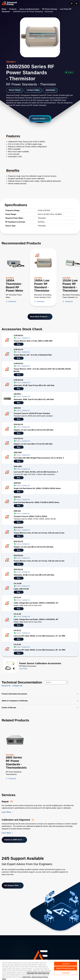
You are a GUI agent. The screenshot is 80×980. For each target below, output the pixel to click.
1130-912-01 (18, 364)
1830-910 (17, 483)
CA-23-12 (17, 630)
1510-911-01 (18, 424)
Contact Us (26, 338)
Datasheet (50, 90)
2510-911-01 (18, 541)
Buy (19, 344)
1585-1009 (18, 467)
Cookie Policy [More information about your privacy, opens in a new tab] (27, 977)
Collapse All (17, 686)
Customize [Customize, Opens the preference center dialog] (66, 973)
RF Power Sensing (50, 9)
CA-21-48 (17, 614)
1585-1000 (18, 453)
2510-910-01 (18, 527)
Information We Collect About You (38, 973)
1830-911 (17, 497)
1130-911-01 (18, 350)
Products (13, 9)
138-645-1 (17, 394)
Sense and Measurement (30, 9)
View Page (23, 669)
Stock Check (15, 90)
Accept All (66, 964)
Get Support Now (13, 886)
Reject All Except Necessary (66, 968)
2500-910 (17, 511)
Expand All (6, 686)
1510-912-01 (18, 439)
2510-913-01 (18, 570)
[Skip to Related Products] (2, 717)
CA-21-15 (17, 598)
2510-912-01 (18, 556)
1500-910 (17, 408)
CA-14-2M (17, 584)
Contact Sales (33, 90)
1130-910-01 (18, 336)
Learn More (7, 812)
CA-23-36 (17, 644)
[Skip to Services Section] (2, 792)
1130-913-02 (18, 380)
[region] (40, 970)
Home (4, 9)
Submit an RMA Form (14, 840)
